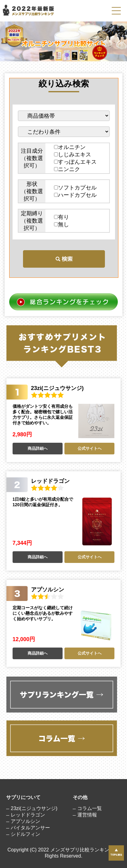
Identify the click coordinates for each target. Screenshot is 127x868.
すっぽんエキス (75, 162)
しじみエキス (73, 155)
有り (62, 217)
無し (62, 224)
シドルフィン (25, 834)
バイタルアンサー (30, 828)
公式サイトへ (90, 448)
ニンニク (67, 169)
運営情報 (87, 815)
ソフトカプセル (75, 188)
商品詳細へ (38, 448)
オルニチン (70, 147)
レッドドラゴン (28, 815)
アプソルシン (25, 821)
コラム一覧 (90, 808)
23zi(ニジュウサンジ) (34, 808)
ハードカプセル (75, 195)
